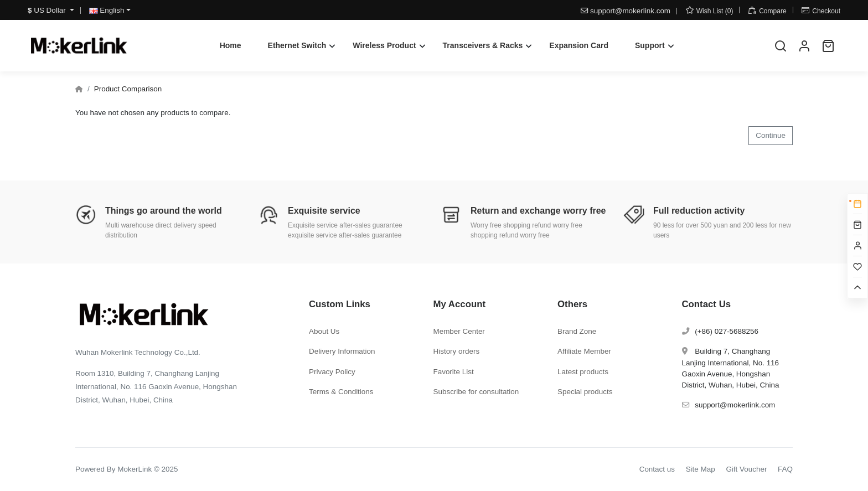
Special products (585, 392)
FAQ (785, 469)
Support (650, 45)
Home (231, 45)
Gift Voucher (746, 469)
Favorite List (454, 372)
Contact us (657, 469)
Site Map (701, 469)
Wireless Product (384, 45)
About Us (324, 331)
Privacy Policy (332, 372)
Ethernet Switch (297, 45)
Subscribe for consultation (476, 392)
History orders (457, 351)
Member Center (459, 331)
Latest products (583, 372)
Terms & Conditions (341, 392)
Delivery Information (342, 351)
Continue (771, 135)
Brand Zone (577, 331)
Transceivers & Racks (483, 45)
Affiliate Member (584, 351)
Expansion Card (579, 45)
